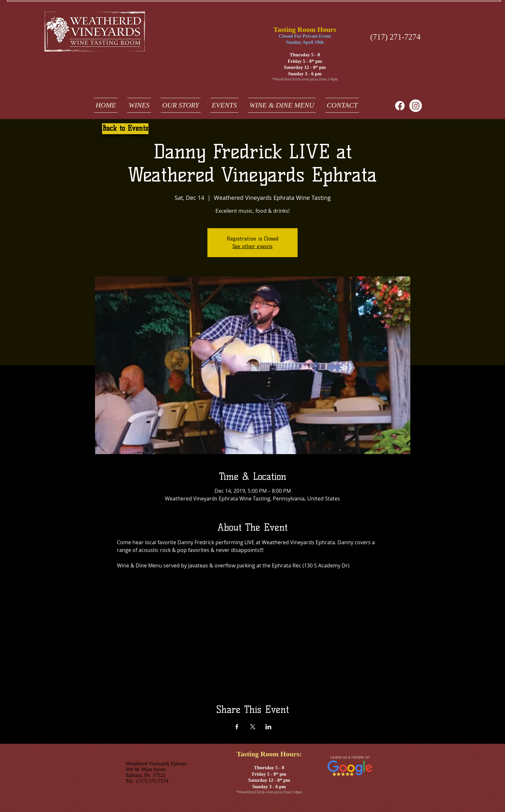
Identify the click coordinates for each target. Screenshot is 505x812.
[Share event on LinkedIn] (268, 727)
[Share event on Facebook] (237, 727)
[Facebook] (400, 106)
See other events (252, 246)
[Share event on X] (253, 727)
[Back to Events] (125, 129)
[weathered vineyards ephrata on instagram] (416, 106)
